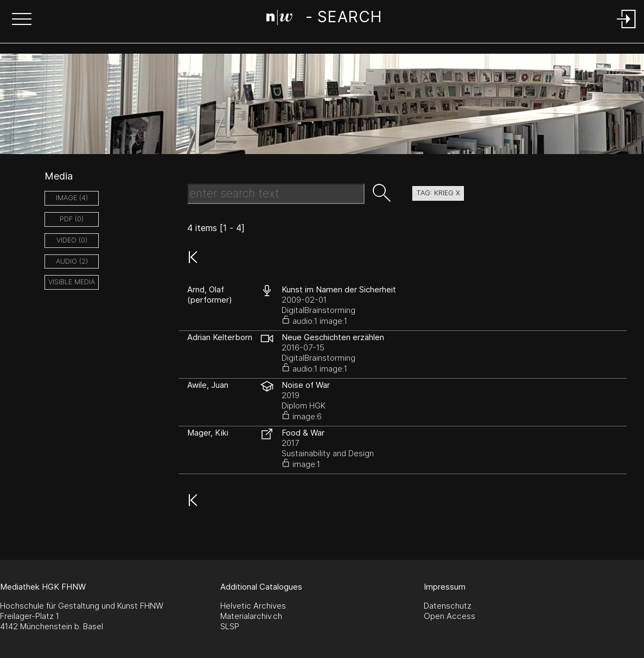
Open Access (449, 616)
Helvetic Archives (253, 606)
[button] (22, 20)
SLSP (230, 626)
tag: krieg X (438, 193)
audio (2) (72, 261)
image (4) (72, 198)
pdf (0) (72, 219)
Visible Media (72, 282)
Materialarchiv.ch (251, 616)
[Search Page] (324, 19)
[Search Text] (276, 194)
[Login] (627, 29)
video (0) (72, 240)
